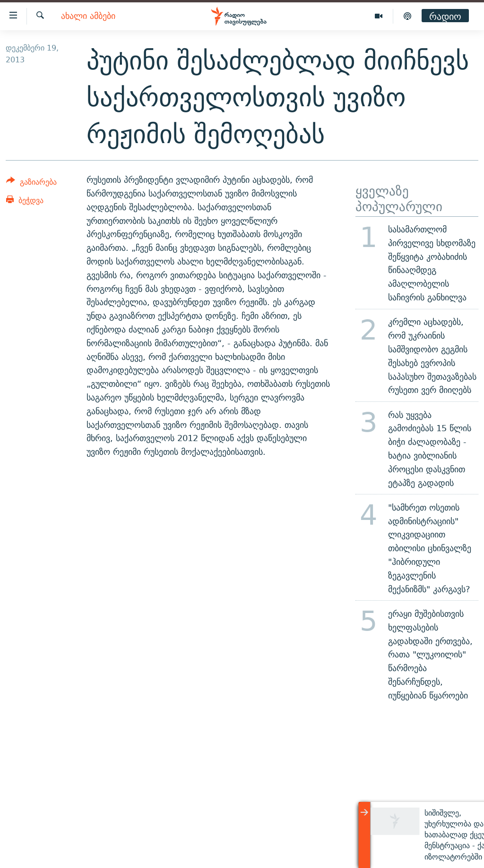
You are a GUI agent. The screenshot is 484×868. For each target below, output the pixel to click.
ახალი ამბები (88, 16)
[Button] (31, 183)
